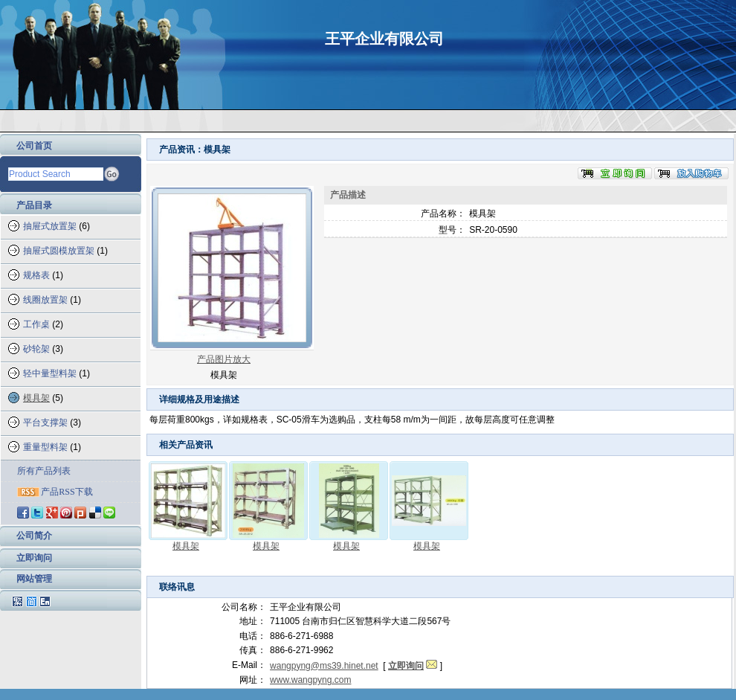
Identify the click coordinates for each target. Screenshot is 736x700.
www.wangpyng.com (310, 680)
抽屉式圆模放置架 (59, 251)
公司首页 (34, 146)
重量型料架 (45, 447)
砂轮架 (36, 349)
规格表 (36, 275)
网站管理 (34, 579)
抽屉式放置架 (50, 226)
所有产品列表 (44, 471)
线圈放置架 (45, 300)
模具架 (36, 398)
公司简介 (34, 536)
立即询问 (34, 558)
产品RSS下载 (67, 492)
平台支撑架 (45, 423)
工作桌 (36, 324)
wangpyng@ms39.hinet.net (324, 666)
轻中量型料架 (50, 373)
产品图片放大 (224, 359)
